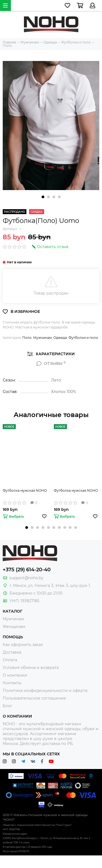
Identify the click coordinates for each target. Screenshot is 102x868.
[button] (43, 197)
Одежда (60, 338)
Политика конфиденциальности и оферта (45, 691)
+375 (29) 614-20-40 (27, 570)
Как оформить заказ (23, 645)
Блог (7, 706)
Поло (27, 338)
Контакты (12, 683)
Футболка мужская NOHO (25, 490)
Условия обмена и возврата (31, 668)
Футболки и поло (83, 338)
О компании (15, 675)
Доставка (12, 652)
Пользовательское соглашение (34, 698)
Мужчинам (42, 338)
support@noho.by (27, 578)
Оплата (10, 660)
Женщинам (14, 627)
